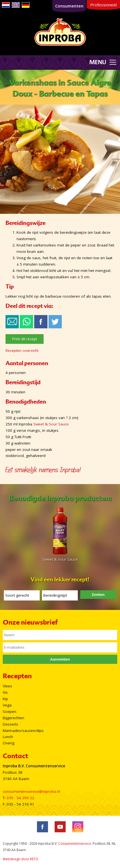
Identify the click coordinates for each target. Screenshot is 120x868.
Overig (9, 743)
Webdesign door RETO (21, 859)
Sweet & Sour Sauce (51, 424)
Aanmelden (60, 659)
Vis (5, 692)
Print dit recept (25, 339)
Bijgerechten (14, 718)
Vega (7, 705)
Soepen (10, 711)
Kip (5, 699)
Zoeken (98, 595)
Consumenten (69, 6)
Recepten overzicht (22, 350)
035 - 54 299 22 (20, 798)
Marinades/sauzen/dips (23, 731)
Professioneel (103, 5)
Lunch (8, 737)
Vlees (7, 686)
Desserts (10, 724)
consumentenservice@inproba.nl (31, 791)
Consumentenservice (75, 844)
